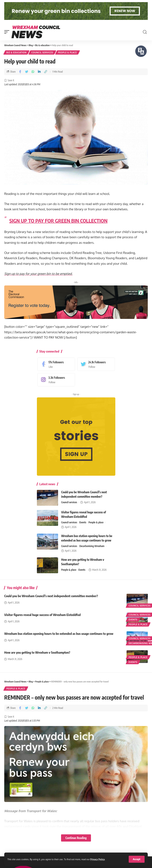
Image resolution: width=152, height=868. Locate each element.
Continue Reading (76, 838)
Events (83, 522)
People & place (68, 52)
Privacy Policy (98, 859)
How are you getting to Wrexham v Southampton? (37, 652)
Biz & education (16, 52)
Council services (42, 52)
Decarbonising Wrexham (92, 546)
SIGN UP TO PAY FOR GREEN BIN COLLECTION (58, 220)
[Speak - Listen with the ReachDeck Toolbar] (141, 51)
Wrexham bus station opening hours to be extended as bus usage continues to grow (59, 634)
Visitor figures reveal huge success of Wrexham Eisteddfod (42, 615)
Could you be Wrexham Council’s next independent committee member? (51, 596)
